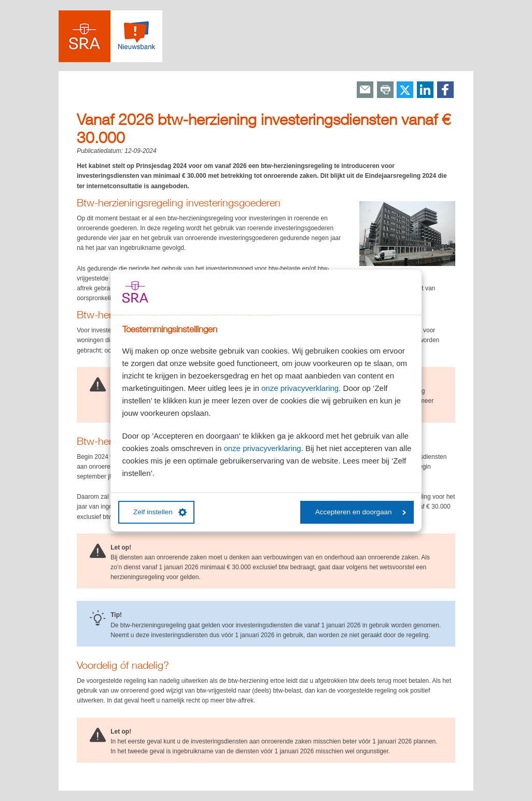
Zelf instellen (160, 512)
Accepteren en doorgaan (361, 512)
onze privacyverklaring (300, 388)
